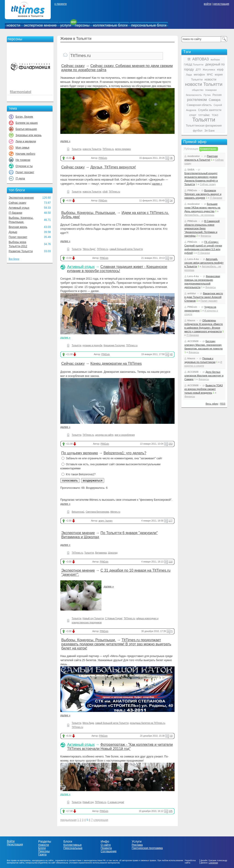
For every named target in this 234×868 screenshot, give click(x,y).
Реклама (137, 845)
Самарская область (199, 105)
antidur (192, 293)
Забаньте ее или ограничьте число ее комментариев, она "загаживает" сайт (112, 458)
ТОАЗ (215, 115)
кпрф (220, 70)
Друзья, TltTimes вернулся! (113, 167)
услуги (66, 25)
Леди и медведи (26, 141)
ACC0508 (193, 341)
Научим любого (25, 154)
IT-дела (20, 178)
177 (171, 521)
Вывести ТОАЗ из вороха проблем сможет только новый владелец (204, 389)
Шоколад (113, 553)
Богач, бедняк (24, 117)
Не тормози (23, 160)
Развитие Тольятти (21, 251)
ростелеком (197, 100)
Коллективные (73, 845)
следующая (101, 820)
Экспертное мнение (21, 198)
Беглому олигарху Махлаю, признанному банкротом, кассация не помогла (203, 345)
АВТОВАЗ (201, 59)
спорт (193, 115)
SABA (191, 170)
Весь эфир (212, 404)
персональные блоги (149, 25)
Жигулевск (209, 70)
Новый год (88, 802)
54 (171, 258)
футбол (198, 131)
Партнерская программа (147, 848)
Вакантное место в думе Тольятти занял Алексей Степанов (204, 297)
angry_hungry (105, 521)
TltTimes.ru (108, 149)
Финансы (206, 236)
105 (171, 811)
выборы (215, 59)
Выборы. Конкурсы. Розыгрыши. (89, 213)
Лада (189, 75)
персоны (82, 25)
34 (171, 201)
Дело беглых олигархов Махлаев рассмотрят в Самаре (204, 376)
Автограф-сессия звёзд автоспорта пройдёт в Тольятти (204, 263)
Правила (106, 848)
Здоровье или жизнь (29, 135)
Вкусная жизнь (18, 227)
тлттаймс (204, 115)
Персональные (73, 848)
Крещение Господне (114, 345)
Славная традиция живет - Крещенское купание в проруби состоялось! (117, 269)
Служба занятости (210, 110)
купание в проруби (92, 345)
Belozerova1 (78, 512)
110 (171, 562)
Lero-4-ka (193, 259)
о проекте (61, 4)
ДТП (198, 70)
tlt (189, 59)
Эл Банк (209, 131)
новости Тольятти (92, 149)
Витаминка (101, 553)
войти (207, 4)
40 (171, 354)
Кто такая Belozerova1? (78, 474)
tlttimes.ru (115, 512)
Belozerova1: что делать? (125, 453)
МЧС (210, 75)
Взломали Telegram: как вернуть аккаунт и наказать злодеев (203, 194)
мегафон (199, 75)
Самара (214, 100)
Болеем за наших (27, 123)
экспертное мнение (40, 25)
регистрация (221, 4)
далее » (65, 141)
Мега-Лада (88, 723)
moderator (194, 156)
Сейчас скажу (17, 203)
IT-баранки (15, 213)
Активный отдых (19, 208)
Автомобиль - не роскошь (199, 215)
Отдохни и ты (24, 166)
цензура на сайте (104, 435)
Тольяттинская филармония (204, 126)
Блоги (42, 848)
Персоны (44, 851)
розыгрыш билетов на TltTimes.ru (147, 723)
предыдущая (68, 820)
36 (171, 158)
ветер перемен (123, 149)
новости (13, 25)
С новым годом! (116, 802)
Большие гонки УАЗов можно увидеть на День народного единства (202, 208)
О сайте (106, 845)
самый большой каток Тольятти (126, 249)
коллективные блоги (110, 25)
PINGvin (103, 158)
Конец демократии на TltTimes (116, 364)
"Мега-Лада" (89, 249)
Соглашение (108, 851)
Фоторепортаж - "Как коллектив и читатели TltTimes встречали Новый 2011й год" (120, 747)
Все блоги (14, 259)
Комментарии (208, 149)
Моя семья (22, 148)
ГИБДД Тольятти (194, 65)
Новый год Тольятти (93, 618)
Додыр (13, 232)
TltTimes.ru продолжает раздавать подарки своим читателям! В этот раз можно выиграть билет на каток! (116, 644)
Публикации (191, 149)
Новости (43, 845)
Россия (217, 95)
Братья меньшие (26, 129)
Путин (207, 95)
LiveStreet (213, 863)
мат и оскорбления (125, 435)
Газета (42, 854)
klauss (191, 320)
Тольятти (77, 149)
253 (171, 444)
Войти (11, 841)
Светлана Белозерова (97, 512)
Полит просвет (25, 172)
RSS (223, 404)
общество (198, 90)
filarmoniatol (21, 92)
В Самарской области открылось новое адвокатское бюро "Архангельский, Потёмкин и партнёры (202, 228)
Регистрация (15, 844)
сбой (105, 192)
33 (171, 736)
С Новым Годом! (114, 618)
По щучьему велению (80, 453)
